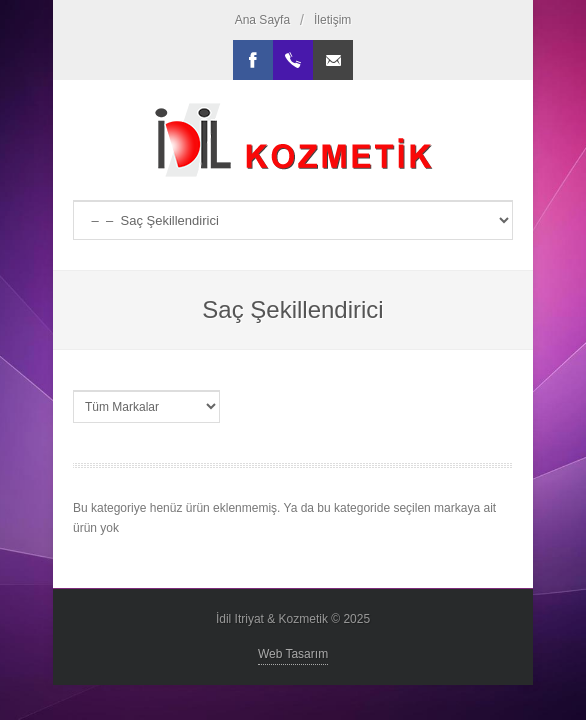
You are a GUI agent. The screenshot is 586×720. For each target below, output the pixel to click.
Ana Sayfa (262, 20)
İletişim (332, 20)
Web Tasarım (293, 654)
